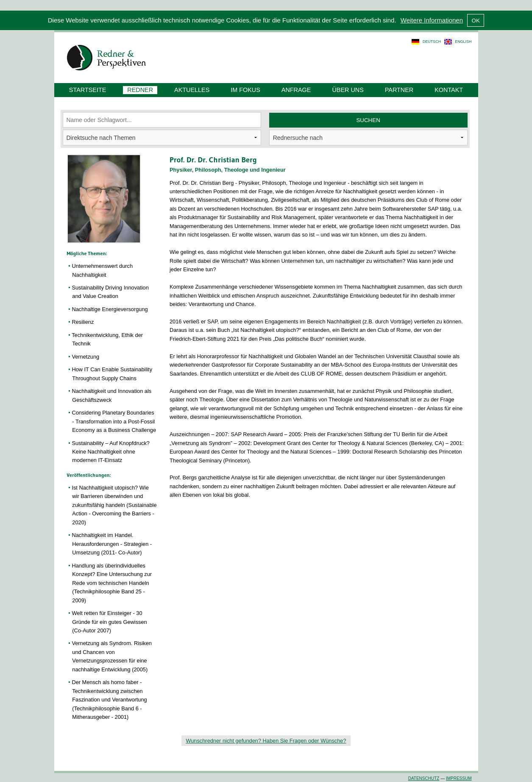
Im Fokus (245, 90)
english (463, 42)
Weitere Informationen (432, 20)
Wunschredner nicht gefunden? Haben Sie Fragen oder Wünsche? (266, 741)
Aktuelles (192, 90)
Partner (399, 90)
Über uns (348, 90)
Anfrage (296, 90)
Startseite (88, 90)
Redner (140, 90)
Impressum (459, 778)
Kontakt (449, 90)
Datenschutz (424, 778)
